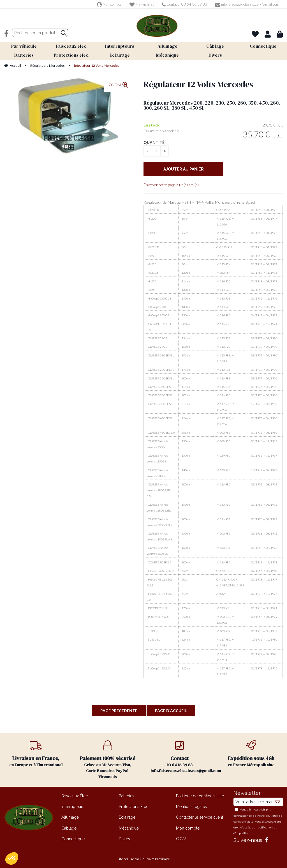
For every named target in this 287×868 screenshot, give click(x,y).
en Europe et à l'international (36, 752)
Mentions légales (191, 805)
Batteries (127, 794)
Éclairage (127, 815)
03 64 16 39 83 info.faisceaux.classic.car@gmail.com (183, 755)
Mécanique (129, 826)
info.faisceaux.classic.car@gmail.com (247, 4)
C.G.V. (181, 837)
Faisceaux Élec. (75, 794)
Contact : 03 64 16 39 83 (184, 4)
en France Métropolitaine (251, 752)
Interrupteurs (73, 805)
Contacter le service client (200, 815)
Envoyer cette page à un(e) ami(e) (171, 183)
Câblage (69, 826)
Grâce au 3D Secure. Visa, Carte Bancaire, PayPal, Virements (108, 758)
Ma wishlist (142, 4)
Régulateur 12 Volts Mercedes (198, 82)
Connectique (73, 837)
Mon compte (109, 4)
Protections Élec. (134, 805)
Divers (124, 837)
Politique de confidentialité (200, 794)
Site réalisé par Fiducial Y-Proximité (144, 857)
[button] (12, 858)
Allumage (70, 815)
